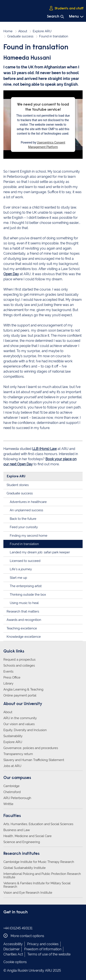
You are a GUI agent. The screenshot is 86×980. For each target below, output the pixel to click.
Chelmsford (12, 792)
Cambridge (11, 786)
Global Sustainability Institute (25, 868)
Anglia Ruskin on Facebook (6, 921)
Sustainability (13, 736)
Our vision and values (19, 724)
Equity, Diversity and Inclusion (25, 730)
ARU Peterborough (17, 798)
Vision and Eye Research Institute (28, 893)
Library (8, 683)
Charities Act (13, 954)
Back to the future (23, 519)
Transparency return (18, 754)
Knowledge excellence (24, 637)
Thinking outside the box (28, 595)
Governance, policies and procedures (31, 748)
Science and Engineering (22, 842)
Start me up (18, 578)
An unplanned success (26, 510)
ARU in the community (20, 718)
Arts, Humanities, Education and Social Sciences (38, 824)
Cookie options (15, 962)
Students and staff (66, 8)
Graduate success (20, 36)
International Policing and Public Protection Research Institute (42, 876)
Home (8, 31)
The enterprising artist (26, 586)
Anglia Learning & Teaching (23, 689)
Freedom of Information (43, 949)
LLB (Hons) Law (44, 449)
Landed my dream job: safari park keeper (40, 552)
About (23, 31)
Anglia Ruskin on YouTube (25, 921)
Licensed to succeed (25, 561)
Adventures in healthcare (28, 502)
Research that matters (23, 611)
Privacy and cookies (43, 944)
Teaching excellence (22, 628)
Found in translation (24, 544)
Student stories (18, 485)
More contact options (24, 936)
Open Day (11, 274)
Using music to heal (24, 603)
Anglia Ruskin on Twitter (19, 921)
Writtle (8, 804)
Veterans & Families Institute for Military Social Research (37, 885)
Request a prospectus (19, 660)
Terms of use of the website (49, 954)
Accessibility (13, 944)
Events (8, 671)
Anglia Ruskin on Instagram (13, 921)
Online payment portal (20, 695)
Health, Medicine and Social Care (27, 836)
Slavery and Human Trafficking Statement (34, 760)
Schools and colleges (19, 666)
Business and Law (17, 830)
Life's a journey (21, 569)
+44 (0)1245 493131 (18, 928)
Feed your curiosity (24, 527)
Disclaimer (12, 949)
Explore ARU (42, 31)
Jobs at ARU (12, 766)
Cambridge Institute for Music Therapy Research (39, 862)
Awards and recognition (24, 620)
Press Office (12, 677)
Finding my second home (29, 536)
